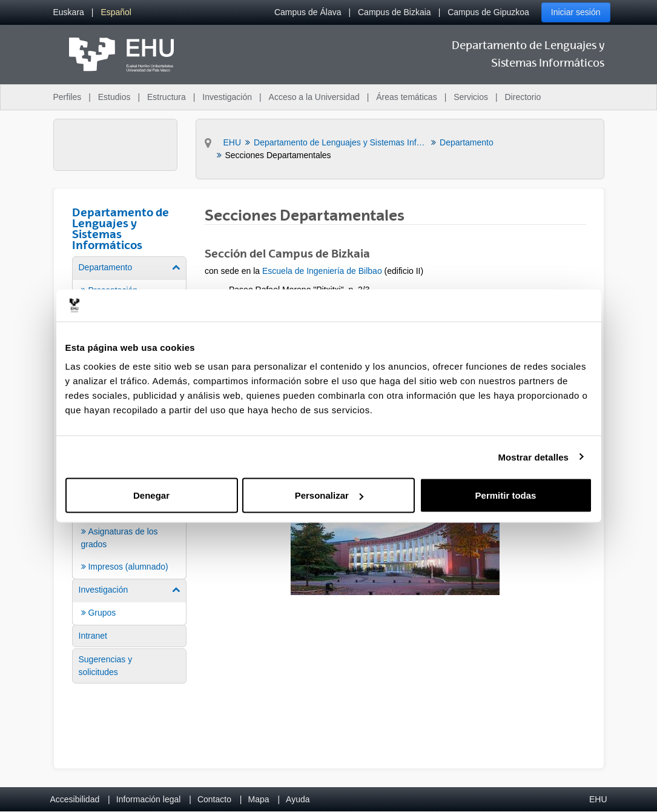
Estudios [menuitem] (114, 97)
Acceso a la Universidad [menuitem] (314, 97)
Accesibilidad (75, 799)
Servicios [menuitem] (471, 97)
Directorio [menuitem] (523, 97)
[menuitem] (69, 12)
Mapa (258, 799)
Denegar (151, 495)
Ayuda (298, 799)
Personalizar (329, 495)
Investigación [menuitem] (227, 97)
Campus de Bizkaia (395, 12)
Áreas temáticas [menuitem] (406, 97)
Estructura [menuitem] (167, 97)
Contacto (214, 799)
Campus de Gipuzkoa (488, 12)
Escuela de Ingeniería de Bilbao (322, 271)
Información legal (149, 799)
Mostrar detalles (533, 457)
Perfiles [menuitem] (68, 97)
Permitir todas (506, 495)
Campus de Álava (308, 12)
